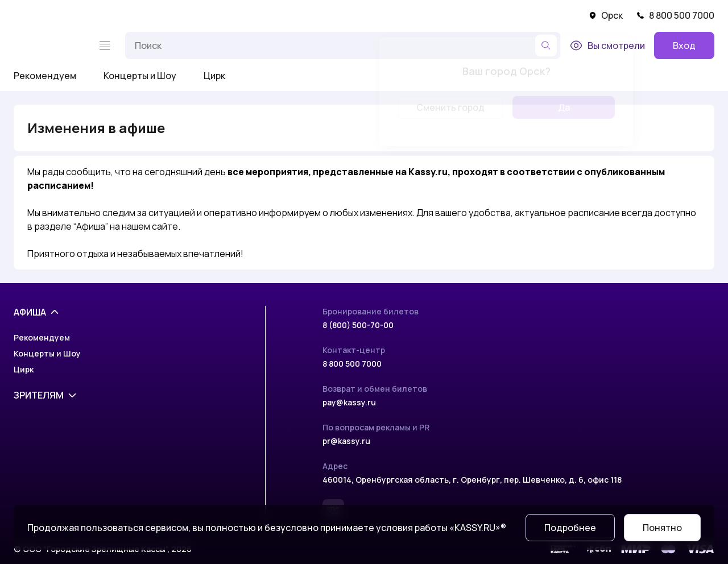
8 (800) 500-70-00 (358, 325)
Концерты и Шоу (140, 76)
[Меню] (105, 45)
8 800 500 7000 (675, 15)
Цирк (214, 76)
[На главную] (49, 45)
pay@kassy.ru (349, 402)
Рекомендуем (45, 76)
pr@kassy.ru (346, 441)
